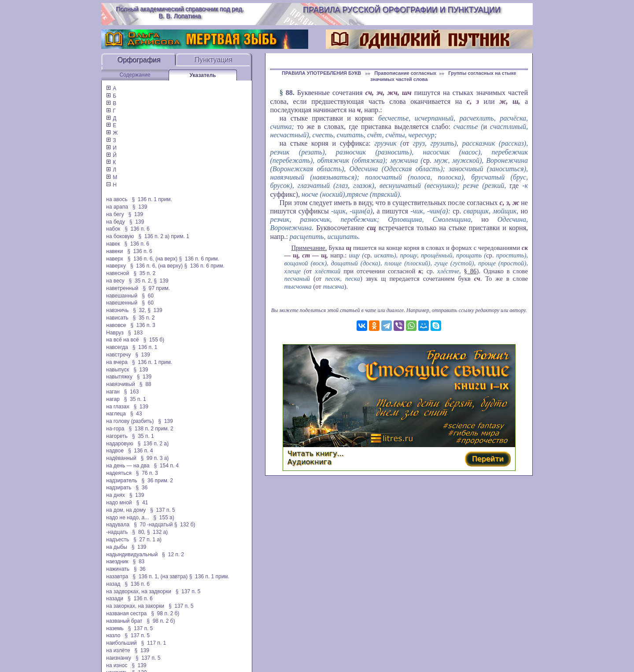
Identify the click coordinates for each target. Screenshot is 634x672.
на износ (117, 665)
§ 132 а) (157, 532)
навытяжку (119, 377)
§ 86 (470, 271)
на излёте (118, 650)
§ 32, (140, 310)
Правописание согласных (405, 73)
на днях (116, 495)
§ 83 (139, 562)
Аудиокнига (310, 462)
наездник (117, 562)
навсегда (117, 347)
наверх (115, 259)
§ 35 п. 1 (135, 399)
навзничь (117, 310)
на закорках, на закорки (135, 606)
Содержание (135, 75)
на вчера (117, 362)
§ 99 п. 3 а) (155, 458)
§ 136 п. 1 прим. (152, 199)
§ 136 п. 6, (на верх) (153, 259)
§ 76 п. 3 (147, 473)
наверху (116, 266)
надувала (118, 525)
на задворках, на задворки (139, 591)
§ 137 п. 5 (163, 510)
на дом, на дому (126, 510)
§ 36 (142, 488)
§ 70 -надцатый (153, 525)
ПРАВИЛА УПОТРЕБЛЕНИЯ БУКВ (322, 73)
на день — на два (128, 466)
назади (115, 599)
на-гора (115, 429)
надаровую (120, 444)
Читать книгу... (316, 454)
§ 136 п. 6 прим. (199, 259)
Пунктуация (213, 60)
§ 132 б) (186, 525)
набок (113, 229)
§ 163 (131, 392)
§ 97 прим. (156, 288)
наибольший (122, 643)
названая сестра (126, 613)
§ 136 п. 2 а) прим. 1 (164, 236)
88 (289, 93)
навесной (118, 273)
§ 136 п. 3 (143, 325)
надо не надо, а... (127, 518)
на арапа (117, 207)
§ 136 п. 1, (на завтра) (160, 577)
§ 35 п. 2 (144, 273)
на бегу (115, 214)
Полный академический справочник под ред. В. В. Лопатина (180, 12)
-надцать (117, 532)
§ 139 (140, 207)
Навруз (115, 333)
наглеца (116, 414)
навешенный (122, 303)
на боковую (120, 236)
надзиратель (122, 481)
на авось (117, 199)
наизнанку (119, 658)
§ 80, (139, 532)
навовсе (116, 325)
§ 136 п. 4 (141, 451)
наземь (115, 628)
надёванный (121, 458)
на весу (115, 281)
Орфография (139, 60)
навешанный (122, 296)
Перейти (488, 459)
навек (113, 244)
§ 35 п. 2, (141, 281)
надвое (115, 451)
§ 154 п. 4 (166, 466)
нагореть (117, 436)
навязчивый (121, 384)
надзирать (119, 488)
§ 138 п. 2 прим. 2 (151, 429)
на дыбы (117, 547)
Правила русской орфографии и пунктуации (402, 10)
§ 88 (146, 384)
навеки (114, 251)
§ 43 (136, 414)
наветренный (122, 288)
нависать (117, 318)
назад (113, 584)
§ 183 (135, 333)
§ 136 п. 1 (145, 347)
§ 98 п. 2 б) (165, 613)
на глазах (118, 407)
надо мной (119, 503)
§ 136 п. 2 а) (153, 444)
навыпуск (118, 370)
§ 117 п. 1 (154, 643)
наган (113, 392)
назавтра (117, 577)
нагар (113, 399)
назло (113, 635)
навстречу (118, 355)
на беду (116, 222)
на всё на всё (122, 340)
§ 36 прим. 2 (158, 481)
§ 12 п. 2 (173, 554)
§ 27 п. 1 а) (147, 540)
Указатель (203, 75)
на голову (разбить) (130, 421)
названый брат (124, 621)
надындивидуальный (132, 554)
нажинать (118, 569)
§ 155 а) (164, 518)
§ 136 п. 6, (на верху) (157, 266)
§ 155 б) (154, 340)
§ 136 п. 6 (137, 229)
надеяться (119, 473)
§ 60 (148, 296)
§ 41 (142, 503)
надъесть (118, 540)
